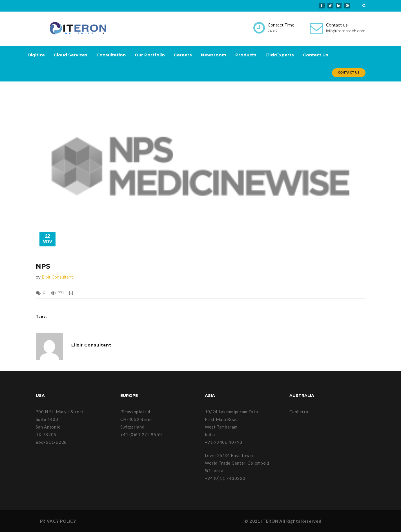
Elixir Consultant (57, 277)
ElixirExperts (280, 55)
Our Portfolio (150, 55)
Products (246, 55)
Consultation (111, 55)
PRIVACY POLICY (58, 521)
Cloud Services (71, 55)
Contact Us (316, 55)
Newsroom (214, 55)
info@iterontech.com (346, 31)
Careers (183, 55)
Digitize (36, 55)
